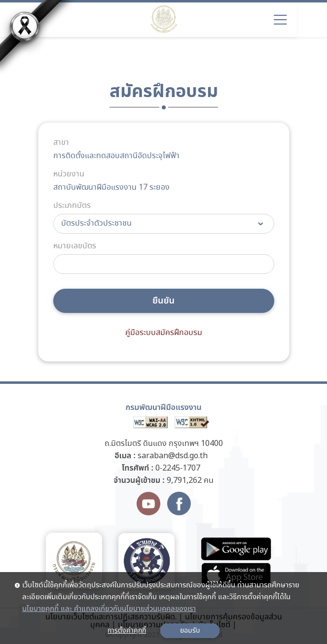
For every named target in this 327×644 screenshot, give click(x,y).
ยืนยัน (163, 301)
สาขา (61, 143)
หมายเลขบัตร (75, 246)
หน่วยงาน (69, 174)
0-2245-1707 (178, 468)
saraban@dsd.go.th (173, 456)
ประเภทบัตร (72, 206)
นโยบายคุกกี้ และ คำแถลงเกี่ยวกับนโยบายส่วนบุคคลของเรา (109, 609)
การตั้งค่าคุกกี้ (127, 631)
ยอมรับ (190, 631)
